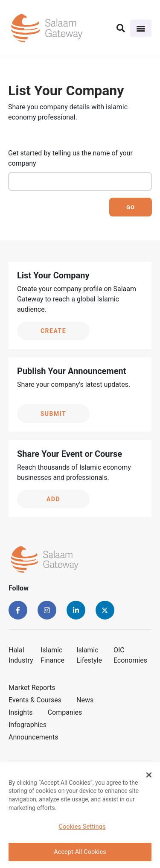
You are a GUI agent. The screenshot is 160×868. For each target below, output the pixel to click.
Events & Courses (35, 700)
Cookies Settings (82, 827)
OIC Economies (130, 655)
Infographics (28, 725)
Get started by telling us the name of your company (70, 158)
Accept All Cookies (80, 852)
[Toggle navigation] (141, 28)
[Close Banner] (149, 775)
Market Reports (32, 688)
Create (53, 331)
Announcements (33, 737)
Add (53, 499)
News (85, 700)
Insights (21, 712)
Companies (65, 712)
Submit (54, 414)
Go (131, 207)
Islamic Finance (52, 655)
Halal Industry (21, 655)
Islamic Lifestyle (89, 655)
